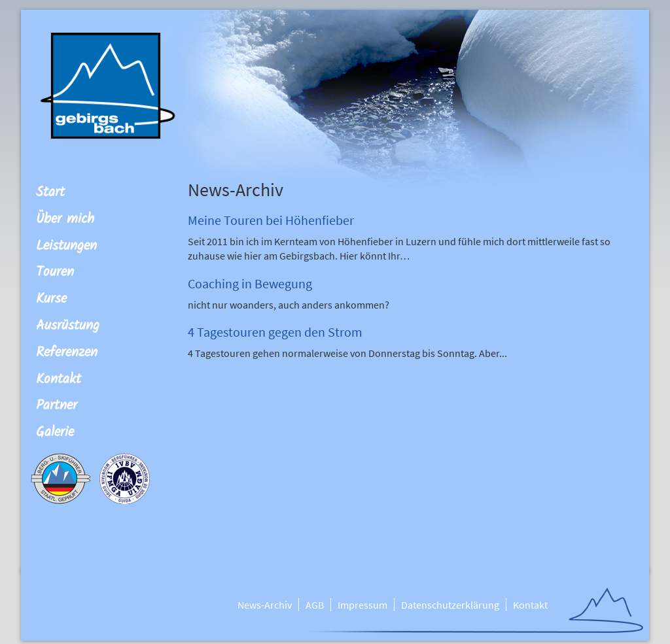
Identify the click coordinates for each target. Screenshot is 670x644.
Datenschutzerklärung (450, 605)
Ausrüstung (68, 326)
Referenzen (67, 353)
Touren (55, 272)
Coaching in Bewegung (250, 283)
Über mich (65, 219)
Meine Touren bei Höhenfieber (271, 220)
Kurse (51, 299)
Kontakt (59, 380)
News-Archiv (265, 605)
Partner (57, 406)
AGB (315, 605)
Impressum (362, 605)
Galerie (55, 432)
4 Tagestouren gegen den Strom (275, 332)
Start (50, 193)
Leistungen (66, 246)
